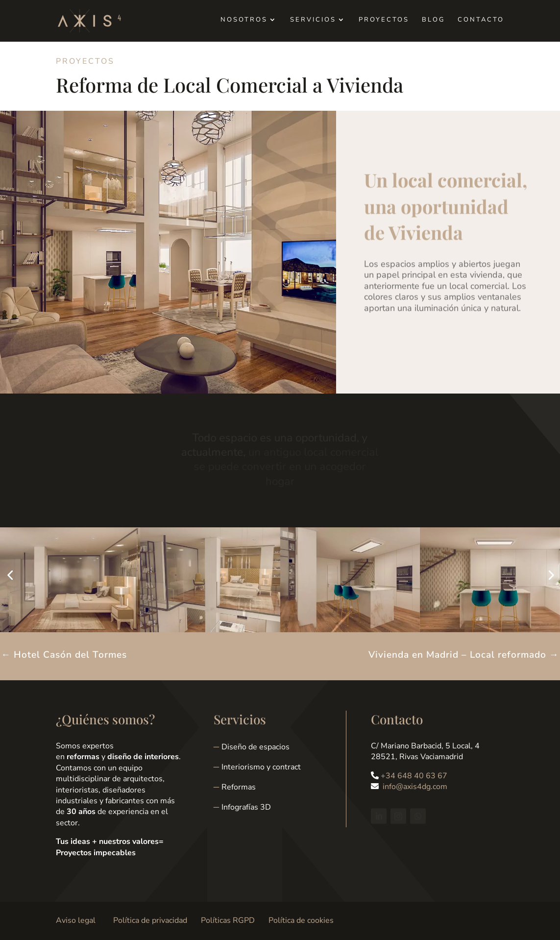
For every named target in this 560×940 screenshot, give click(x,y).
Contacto (481, 20)
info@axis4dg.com (415, 787)
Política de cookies (301, 920)
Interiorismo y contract (261, 767)
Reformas (239, 787)
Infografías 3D (246, 807)
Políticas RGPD (228, 920)
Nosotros (244, 20)
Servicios (313, 20)
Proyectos (384, 20)
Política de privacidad (150, 920)
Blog (433, 20)
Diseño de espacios (256, 747)
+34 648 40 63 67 (414, 776)
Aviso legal (76, 920)
